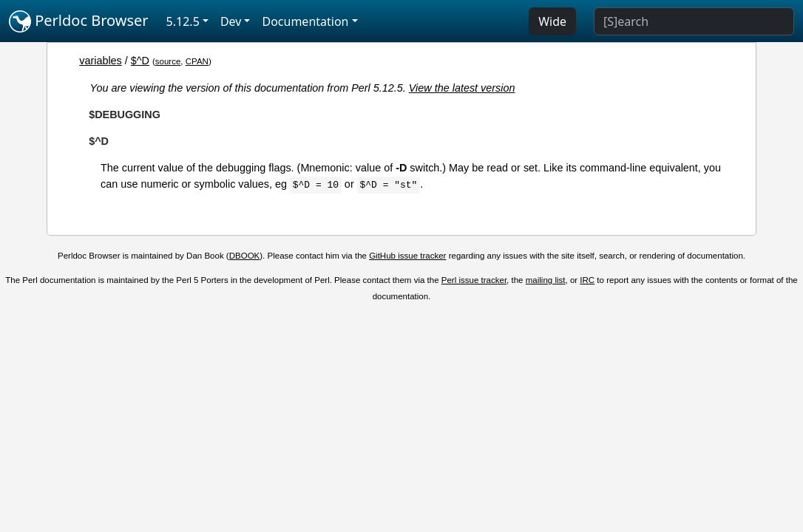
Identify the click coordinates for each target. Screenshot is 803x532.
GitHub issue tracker (407, 256)
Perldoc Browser (79, 21)
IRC (587, 280)
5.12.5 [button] (183, 21)
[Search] (694, 21)
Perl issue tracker (474, 280)
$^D (140, 61)
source (168, 61)
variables (101, 61)
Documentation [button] (305, 21)
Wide (552, 21)
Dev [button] (231, 21)
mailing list (546, 280)
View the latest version (462, 88)
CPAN (197, 61)
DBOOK (245, 256)
